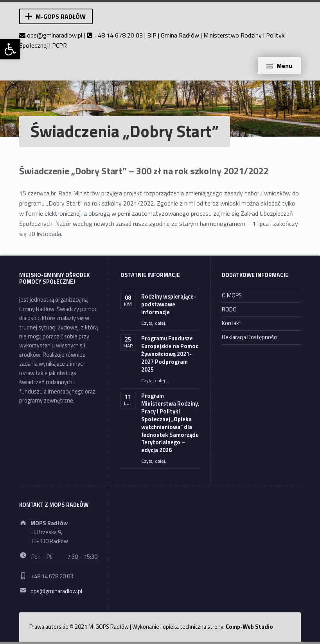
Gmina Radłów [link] (180, 35)
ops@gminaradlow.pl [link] (55, 35)
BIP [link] (152, 35)
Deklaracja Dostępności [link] (250, 337)
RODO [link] (229, 309)
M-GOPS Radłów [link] (61, 16)
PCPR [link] (59, 45)
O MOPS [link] (232, 295)
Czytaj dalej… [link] (155, 323)
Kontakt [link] (232, 323)
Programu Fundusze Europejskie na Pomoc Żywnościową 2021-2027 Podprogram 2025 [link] (170, 354)
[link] (10, 49)
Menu (284, 66)
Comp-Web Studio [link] (249, 627)
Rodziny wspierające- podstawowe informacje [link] (169, 304)
